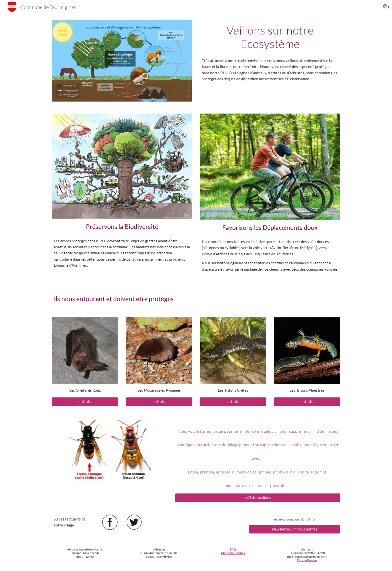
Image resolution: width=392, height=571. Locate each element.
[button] (386, 7)
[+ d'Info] (85, 401)
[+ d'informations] (258, 497)
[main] (270, 37)
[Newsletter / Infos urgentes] (295, 529)
